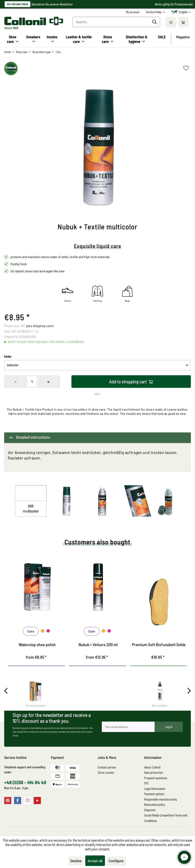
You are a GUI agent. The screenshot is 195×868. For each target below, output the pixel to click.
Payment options (154, 794)
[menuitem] (133, 12)
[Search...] (116, 22)
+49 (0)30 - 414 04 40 (25, 782)
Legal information (155, 789)
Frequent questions (156, 778)
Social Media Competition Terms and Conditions (166, 818)
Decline (76, 861)
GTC (146, 783)
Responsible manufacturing (160, 799)
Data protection (154, 772)
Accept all (95, 861)
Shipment (150, 810)
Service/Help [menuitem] (154, 12)
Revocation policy (155, 805)
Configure (116, 861)
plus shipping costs (40, 326)
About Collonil (152, 767)
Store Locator (106, 772)
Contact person (107, 767)
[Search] (155, 22)
